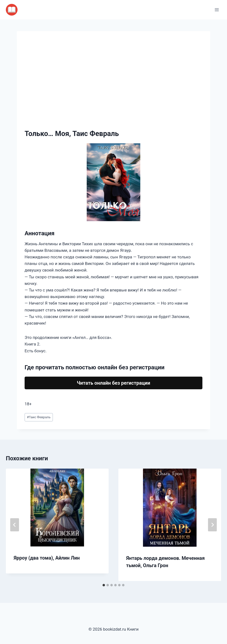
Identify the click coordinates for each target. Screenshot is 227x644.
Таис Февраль (39, 417)
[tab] (104, 585)
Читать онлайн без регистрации (113, 383)
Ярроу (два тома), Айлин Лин (47, 558)
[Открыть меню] (217, 10)
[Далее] (212, 525)
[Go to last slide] (15, 525)
